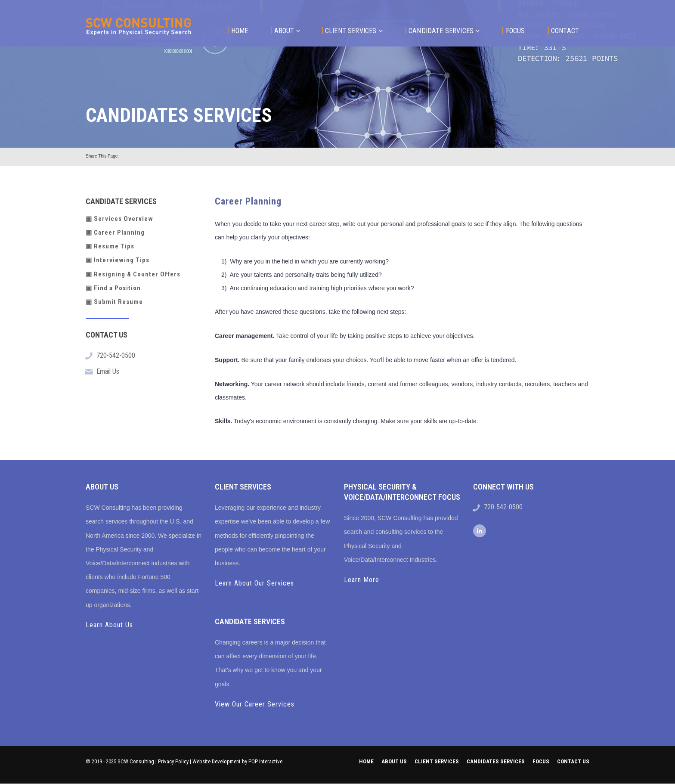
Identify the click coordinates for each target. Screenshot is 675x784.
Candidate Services (442, 30)
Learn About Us (109, 625)
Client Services (352, 30)
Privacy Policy (173, 761)
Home (237, 30)
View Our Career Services (255, 704)
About (285, 30)
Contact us (573, 761)
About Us (394, 761)
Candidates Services (496, 761)
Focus (513, 30)
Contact (563, 30)
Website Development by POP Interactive (237, 761)
